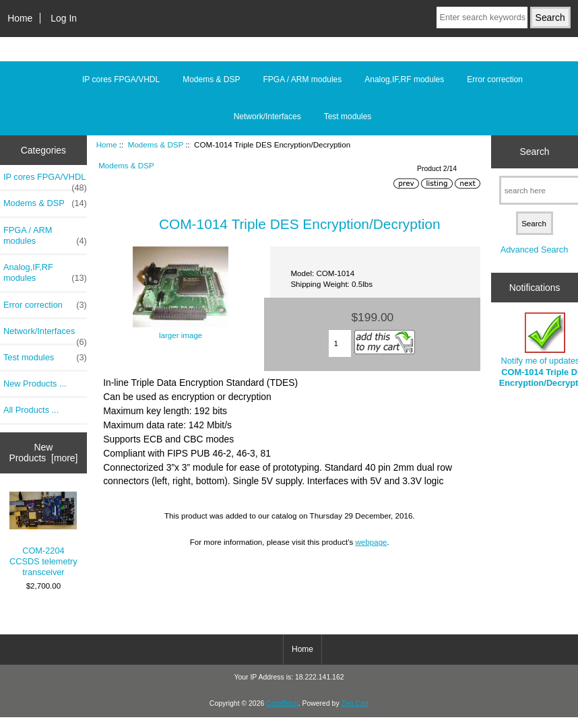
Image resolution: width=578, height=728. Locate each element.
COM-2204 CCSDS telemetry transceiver (43, 535)
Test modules (348, 117)
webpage (371, 542)
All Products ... (31, 410)
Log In (64, 18)
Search (535, 152)
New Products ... (35, 384)
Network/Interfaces (267, 117)
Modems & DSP (156, 144)
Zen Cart (355, 703)
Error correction (495, 79)
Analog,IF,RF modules (404, 79)
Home (20, 18)
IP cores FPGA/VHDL (121, 79)
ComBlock (282, 703)
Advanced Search (535, 250)
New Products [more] (43, 453)
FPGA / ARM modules (303, 79)
